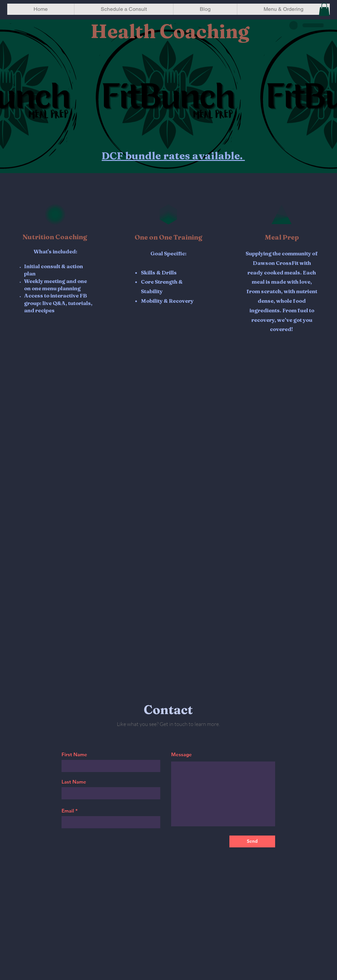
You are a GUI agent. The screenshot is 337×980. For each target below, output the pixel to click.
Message (181, 754)
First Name (74, 754)
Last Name (74, 782)
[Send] (252, 841)
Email (68, 811)
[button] (324, 9)
